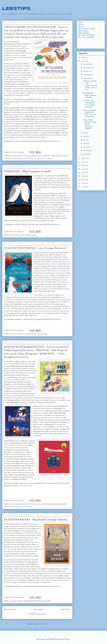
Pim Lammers (18, 158)
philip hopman (55, 504)
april (85, 143)
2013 (83, 183)
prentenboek (8, 507)
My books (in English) (87, 35)
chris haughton (17, 504)
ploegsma (63, 504)
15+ (10, 601)
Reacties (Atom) (42, 624)
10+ (10, 334)
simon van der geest (45, 158)
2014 (83, 180)
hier (58, 141)
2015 (83, 176)
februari (87, 150)
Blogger (67, 639)
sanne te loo (33, 158)
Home (81, 22)
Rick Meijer (17, 507)
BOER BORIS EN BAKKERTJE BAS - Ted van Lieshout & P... (89, 114)
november (87, 68)
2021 (83, 61)
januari (86, 154)
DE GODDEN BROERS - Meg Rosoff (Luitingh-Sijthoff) (36, 520)
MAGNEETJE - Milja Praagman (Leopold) (27, 171)
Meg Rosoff (38, 601)
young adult (47, 601)
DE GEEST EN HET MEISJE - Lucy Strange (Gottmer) (35, 248)
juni (85, 136)
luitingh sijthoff (29, 601)
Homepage (38, 609)
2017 (83, 169)
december (87, 64)
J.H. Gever (32, 504)
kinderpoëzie (8, 158)
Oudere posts (65, 609)
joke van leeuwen (62, 156)
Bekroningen (83, 31)
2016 (83, 173)
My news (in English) (86, 37)
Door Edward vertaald (87, 29)
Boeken (81, 27)
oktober (86, 71)
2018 (83, 165)
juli (85, 133)
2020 (83, 158)
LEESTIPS (16, 9)
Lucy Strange (43, 334)
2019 (83, 162)
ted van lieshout (27, 507)
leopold (23, 235)
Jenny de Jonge (17, 601)
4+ (10, 504)
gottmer (34, 334)
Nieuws (81, 24)
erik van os (35, 156)
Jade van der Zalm (43, 504)
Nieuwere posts (10, 609)
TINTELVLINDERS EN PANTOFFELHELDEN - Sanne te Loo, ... (90, 85)
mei (85, 140)
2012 (83, 187)
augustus (87, 78)
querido (26, 158)
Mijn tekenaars (84, 33)
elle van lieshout (25, 156)
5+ (10, 235)
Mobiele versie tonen (37, 614)
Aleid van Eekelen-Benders (22, 334)
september (87, 75)
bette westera (14, 156)
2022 (83, 58)
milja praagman (32, 235)
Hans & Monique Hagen (47, 156)
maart (86, 147)
